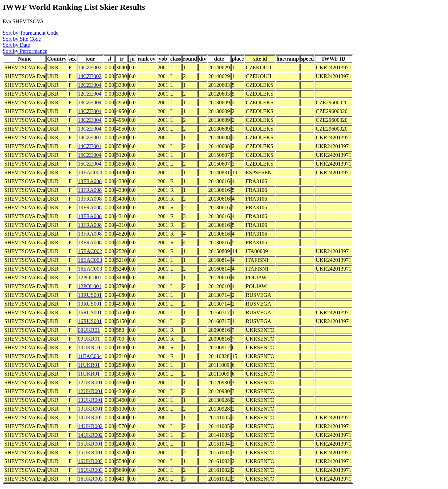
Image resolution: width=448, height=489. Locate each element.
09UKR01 (89, 330)
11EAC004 (90, 356)
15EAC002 (90, 251)
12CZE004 (90, 85)
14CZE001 (90, 137)
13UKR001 (90, 400)
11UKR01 (89, 365)
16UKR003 (90, 461)
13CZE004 (90, 102)
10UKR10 (89, 347)
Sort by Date (16, 45)
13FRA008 (90, 181)
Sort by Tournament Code (30, 33)
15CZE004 (90, 155)
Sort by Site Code (22, 39)
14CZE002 (90, 67)
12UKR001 (90, 382)
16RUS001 (90, 312)
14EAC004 (90, 172)
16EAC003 (90, 260)
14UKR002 (90, 417)
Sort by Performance (25, 51)
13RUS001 (90, 295)
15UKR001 (90, 444)
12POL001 (90, 277)
